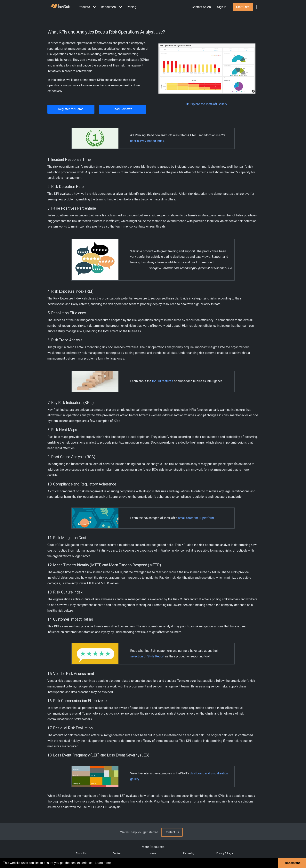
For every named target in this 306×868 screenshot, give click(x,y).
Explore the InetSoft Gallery (207, 104)
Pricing (131, 7)
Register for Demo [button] (71, 109)
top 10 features (163, 381)
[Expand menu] (94, 7)
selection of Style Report (147, 656)
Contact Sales (201, 7)
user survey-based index (147, 141)
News (153, 853)
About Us (81, 853)
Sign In (222, 7)
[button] (88, 7)
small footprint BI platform (196, 518)
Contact (117, 853)
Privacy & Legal (225, 853)
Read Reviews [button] (122, 109)
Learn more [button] (103, 863)
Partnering (189, 853)
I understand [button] (292, 863)
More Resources (153, 847)
